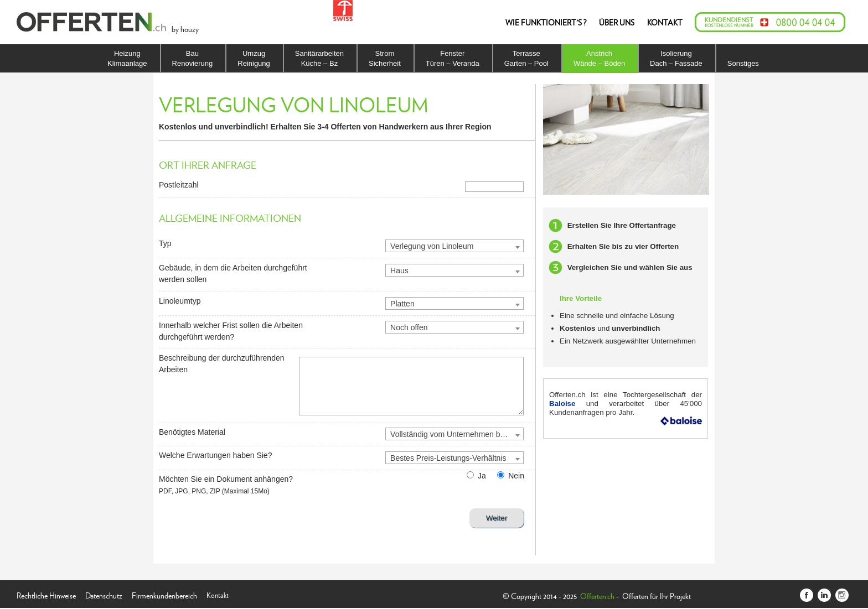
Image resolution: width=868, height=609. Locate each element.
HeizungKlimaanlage (127, 58)
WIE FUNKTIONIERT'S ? (546, 22)
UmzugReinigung (254, 58)
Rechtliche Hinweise (46, 594)
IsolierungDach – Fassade (676, 58)
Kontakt (218, 594)
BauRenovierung (193, 58)
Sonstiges (743, 63)
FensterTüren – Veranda (453, 58)
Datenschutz (104, 594)
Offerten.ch (597, 596)
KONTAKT (665, 22)
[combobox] (454, 246)
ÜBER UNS (617, 22)
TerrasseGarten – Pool (526, 58)
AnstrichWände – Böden (599, 58)
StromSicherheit (385, 58)
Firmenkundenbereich (164, 594)
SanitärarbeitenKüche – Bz (319, 58)
